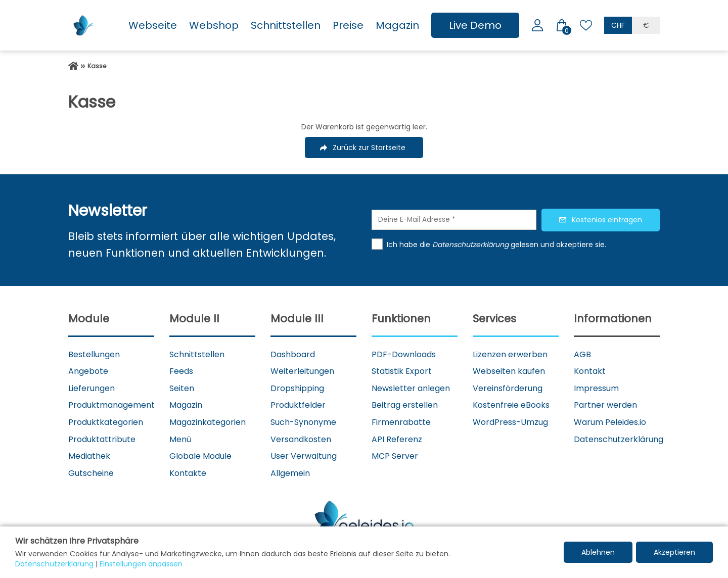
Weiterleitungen (302, 371)
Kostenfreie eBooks (511, 405)
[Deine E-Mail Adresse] (454, 220)
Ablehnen (598, 552)
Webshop (214, 25)
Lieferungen (92, 388)
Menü (180, 439)
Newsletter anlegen (411, 388)
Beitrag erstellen (405, 405)
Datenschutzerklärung (619, 439)
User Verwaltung (304, 456)
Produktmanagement (111, 405)
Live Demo (475, 25)
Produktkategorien (106, 422)
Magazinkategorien (208, 422)
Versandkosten (301, 439)
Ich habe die (409, 245)
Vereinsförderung (508, 388)
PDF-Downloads (404, 354)
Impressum (596, 388)
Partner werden (605, 405)
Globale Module (200, 456)
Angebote (88, 371)
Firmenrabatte (401, 422)
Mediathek (89, 456)
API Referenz (397, 439)
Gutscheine (91, 473)
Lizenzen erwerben (510, 354)
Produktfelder (298, 405)
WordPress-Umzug (510, 422)
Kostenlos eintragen (607, 220)
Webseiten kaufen (509, 371)
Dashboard (293, 354)
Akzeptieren (674, 552)
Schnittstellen (286, 25)
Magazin (397, 25)
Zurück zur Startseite (369, 148)
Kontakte (188, 473)
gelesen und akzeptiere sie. (558, 245)
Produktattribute (102, 439)
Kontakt (590, 371)
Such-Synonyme (303, 422)
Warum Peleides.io (610, 422)
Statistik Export (402, 371)
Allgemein (290, 473)
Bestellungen (94, 354)
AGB (582, 354)
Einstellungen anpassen (141, 564)
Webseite (153, 25)
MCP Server (395, 456)
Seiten (182, 388)
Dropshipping (297, 388)
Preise (348, 25)
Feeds (181, 371)
